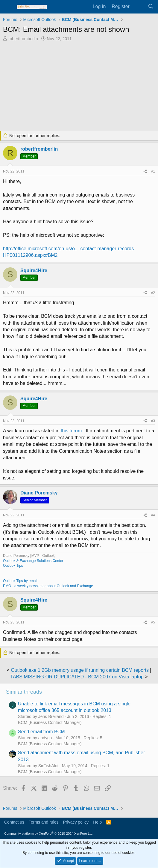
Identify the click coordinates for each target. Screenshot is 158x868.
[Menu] (8, 7)
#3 (153, 421)
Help (97, 822)
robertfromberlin (23, 39)
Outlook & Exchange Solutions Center (33, 561)
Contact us (14, 822)
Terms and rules (44, 822)
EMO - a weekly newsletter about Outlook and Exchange (48, 586)
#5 (153, 622)
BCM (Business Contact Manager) (50, 722)
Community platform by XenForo (49, 833)
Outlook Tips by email (20, 581)
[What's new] (139, 7)
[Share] (145, 171)
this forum (71, 431)
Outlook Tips (13, 566)
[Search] (151, 7)
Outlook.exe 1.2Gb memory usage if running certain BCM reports (80, 670)
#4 (153, 515)
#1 (153, 171)
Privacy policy (76, 822)
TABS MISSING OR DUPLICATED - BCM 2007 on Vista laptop (77, 677)
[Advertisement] (79, 87)
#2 (153, 293)
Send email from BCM (41, 732)
